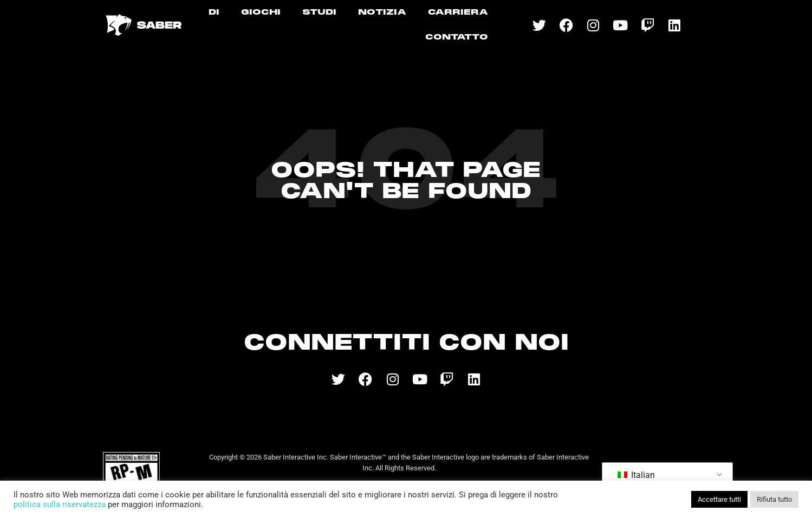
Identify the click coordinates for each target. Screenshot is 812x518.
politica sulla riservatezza (60, 504)
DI (214, 12)
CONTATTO (457, 37)
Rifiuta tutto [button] (774, 499)
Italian (636, 475)
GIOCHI (261, 12)
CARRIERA (458, 12)
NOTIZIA (382, 12)
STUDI (319, 12)
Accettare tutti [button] (719, 499)
